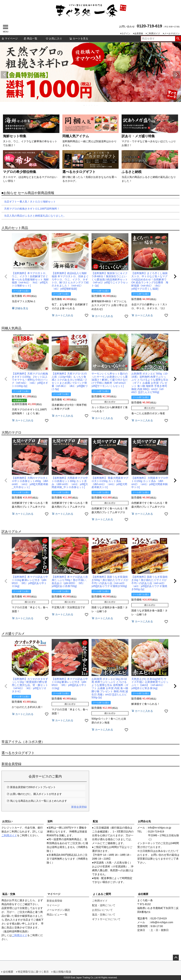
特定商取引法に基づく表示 (33, 972)
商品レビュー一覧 (57, 915)
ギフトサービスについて (106, 919)
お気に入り (54, 38)
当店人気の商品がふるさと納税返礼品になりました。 (34, 216)
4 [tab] (92, 105)
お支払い (7, 821)
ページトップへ (176, 958)
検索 (178, 39)
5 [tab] (95, 105)
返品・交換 (9, 894)
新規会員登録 (79, 807)
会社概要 (143, 894)
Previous (4, 75)
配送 (95, 821)
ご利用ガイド (154, 33)
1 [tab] (84, 105)
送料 (50, 821)
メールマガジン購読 (58, 910)
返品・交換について (104, 915)
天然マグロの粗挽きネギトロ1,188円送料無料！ (31, 209)
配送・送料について (104, 905)
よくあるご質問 (102, 894)
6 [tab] (97, 105)
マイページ (10, 38)
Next (177, 75)
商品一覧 (30, 38)
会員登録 (139, 33)
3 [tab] (89, 105)
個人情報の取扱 (62, 972)
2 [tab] (87, 105)
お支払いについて (102, 910)
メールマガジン (172, 33)
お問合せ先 (144, 821)
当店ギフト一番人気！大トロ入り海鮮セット (29, 202)
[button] (6, 276)
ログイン (126, 33)
